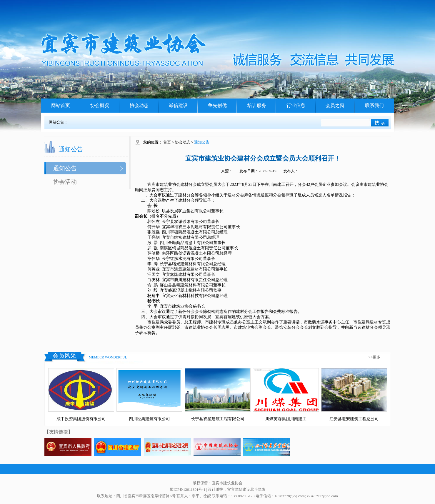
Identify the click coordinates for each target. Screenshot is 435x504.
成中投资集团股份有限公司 (81, 419)
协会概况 (100, 105)
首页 (167, 142)
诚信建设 (178, 105)
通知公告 (65, 168)
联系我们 (374, 105)
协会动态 (139, 105)
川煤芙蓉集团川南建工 (286, 419)
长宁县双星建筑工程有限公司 (218, 419)
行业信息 (296, 105)
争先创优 (217, 105)
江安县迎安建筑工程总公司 (354, 419)
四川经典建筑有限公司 (149, 419)
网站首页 (61, 105)
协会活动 (65, 182)
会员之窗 (335, 105)
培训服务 (257, 105)
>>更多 (375, 357)
